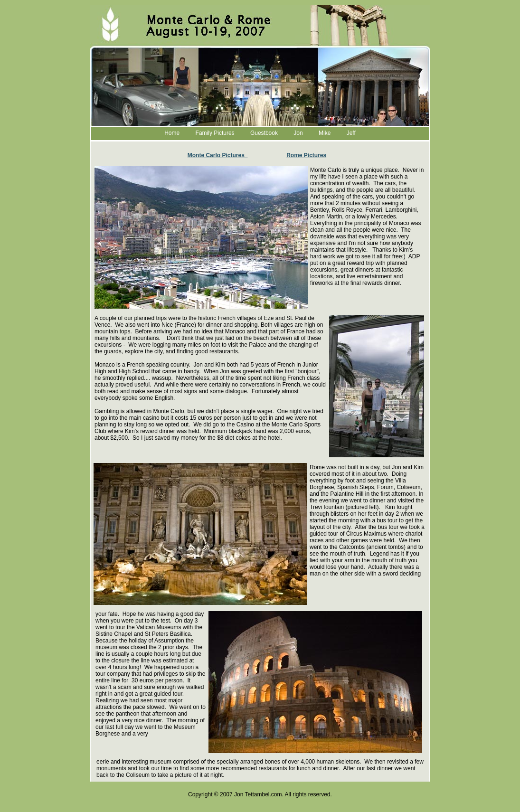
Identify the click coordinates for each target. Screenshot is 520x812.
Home (172, 133)
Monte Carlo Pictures (218, 155)
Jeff (351, 133)
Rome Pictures (306, 155)
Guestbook (264, 133)
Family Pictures (215, 133)
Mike (325, 133)
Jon (298, 133)
